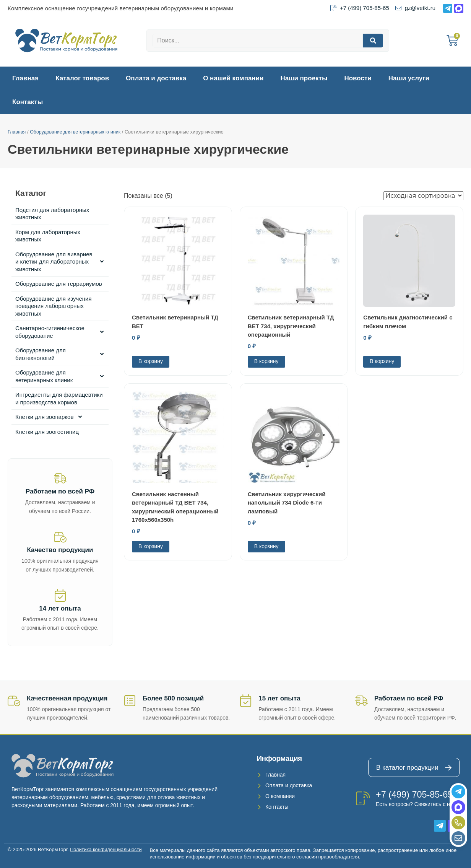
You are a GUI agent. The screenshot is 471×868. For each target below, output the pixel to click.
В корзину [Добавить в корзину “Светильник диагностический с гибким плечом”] (382, 361)
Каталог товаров (82, 78)
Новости (358, 78)
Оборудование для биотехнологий (60, 354)
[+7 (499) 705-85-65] (363, 798)
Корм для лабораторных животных (48, 236)
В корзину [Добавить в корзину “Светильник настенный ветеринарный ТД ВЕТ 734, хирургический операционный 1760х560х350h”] (151, 546)
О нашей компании (233, 78)
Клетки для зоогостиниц (47, 432)
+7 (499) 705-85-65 (415, 794)
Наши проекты (304, 78)
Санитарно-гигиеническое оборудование (60, 332)
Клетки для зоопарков (49, 417)
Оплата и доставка (156, 78)
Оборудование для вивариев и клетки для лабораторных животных (60, 262)
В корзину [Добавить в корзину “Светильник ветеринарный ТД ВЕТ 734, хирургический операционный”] (266, 361)
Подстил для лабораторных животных (52, 214)
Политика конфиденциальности (107, 849)
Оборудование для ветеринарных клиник (78, 132)
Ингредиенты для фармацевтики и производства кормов (59, 398)
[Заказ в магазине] (423, 196)
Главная (25, 78)
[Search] (373, 41)
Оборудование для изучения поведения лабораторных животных (54, 306)
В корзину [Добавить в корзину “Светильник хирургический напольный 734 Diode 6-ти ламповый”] (266, 546)
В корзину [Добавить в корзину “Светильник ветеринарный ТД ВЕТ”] (151, 361)
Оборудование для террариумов (59, 284)
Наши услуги (409, 78)
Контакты (28, 102)
